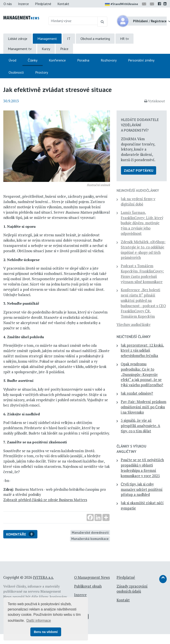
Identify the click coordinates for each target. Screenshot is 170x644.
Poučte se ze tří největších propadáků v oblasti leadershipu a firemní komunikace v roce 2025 (142, 468)
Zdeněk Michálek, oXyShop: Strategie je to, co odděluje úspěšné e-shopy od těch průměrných (143, 250)
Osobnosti (16, 72)
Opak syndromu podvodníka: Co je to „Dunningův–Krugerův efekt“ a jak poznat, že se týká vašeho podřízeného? (142, 374)
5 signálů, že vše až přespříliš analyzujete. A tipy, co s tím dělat (140, 426)
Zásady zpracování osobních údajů (132, 589)
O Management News (92, 577)
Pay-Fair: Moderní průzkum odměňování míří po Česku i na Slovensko (143, 407)
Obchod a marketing (95, 39)
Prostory (42, 72)
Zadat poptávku (139, 170)
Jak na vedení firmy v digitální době (138, 202)
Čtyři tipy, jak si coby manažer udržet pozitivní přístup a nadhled (142, 489)
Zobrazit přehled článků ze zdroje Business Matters (45, 500)
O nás (8, 4)
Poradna (83, 60)
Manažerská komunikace (90, 539)
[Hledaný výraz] (73, 21)
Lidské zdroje (18, 39)
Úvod (12, 60)
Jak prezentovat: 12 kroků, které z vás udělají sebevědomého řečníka (142, 351)
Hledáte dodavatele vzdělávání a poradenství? (140, 125)
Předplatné (43, 4)
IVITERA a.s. (43, 577)
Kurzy (46, 49)
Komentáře (20, 534)
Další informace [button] (39, 621)
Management (47, 39)
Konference (57, 60)
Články (33, 60)
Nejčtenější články (134, 337)
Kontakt (63, 4)
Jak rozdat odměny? (137, 393)
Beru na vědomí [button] (46, 632)
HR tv (124, 39)
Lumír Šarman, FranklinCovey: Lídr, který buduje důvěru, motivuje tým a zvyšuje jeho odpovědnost (142, 223)
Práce (64, 49)
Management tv (20, 49)
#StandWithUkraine (122, 4)
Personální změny (141, 60)
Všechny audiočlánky (133, 325)
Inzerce (23, 4)
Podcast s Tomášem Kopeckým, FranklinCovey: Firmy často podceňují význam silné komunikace (142, 274)
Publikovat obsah (88, 586)
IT (69, 39)
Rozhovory (109, 60)
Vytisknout (155, 101)
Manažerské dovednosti (90, 532)
